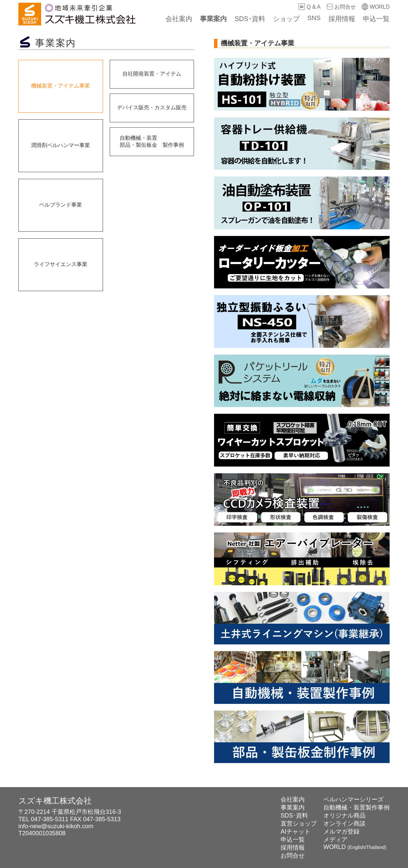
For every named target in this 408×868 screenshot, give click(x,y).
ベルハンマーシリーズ (353, 799)
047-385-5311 (49, 819)
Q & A (309, 7)
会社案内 (185, 19)
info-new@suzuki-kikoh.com (56, 826)
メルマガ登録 (341, 832)
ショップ (289, 19)
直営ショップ (299, 824)
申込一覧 (376, 19)
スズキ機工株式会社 (55, 801)
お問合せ (341, 7)
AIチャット (295, 832)
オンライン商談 (344, 824)
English (357, 847)
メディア (335, 840)
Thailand (375, 847)
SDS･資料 (254, 19)
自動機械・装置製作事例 (356, 808)
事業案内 (218, 19)
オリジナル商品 (344, 816)
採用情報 (343, 19)
